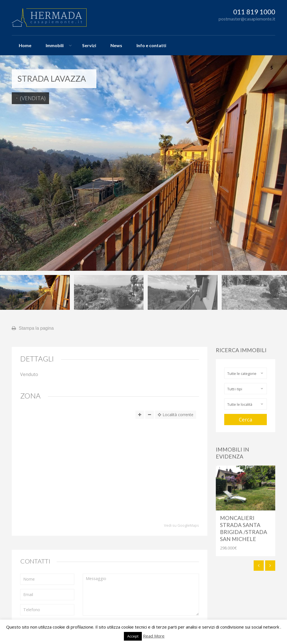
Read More (154, 636)
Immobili (55, 45)
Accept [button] (133, 636)
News (116, 45)
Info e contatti (151, 45)
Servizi (89, 45)
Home (25, 45)
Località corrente (176, 415)
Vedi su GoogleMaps (181, 525)
